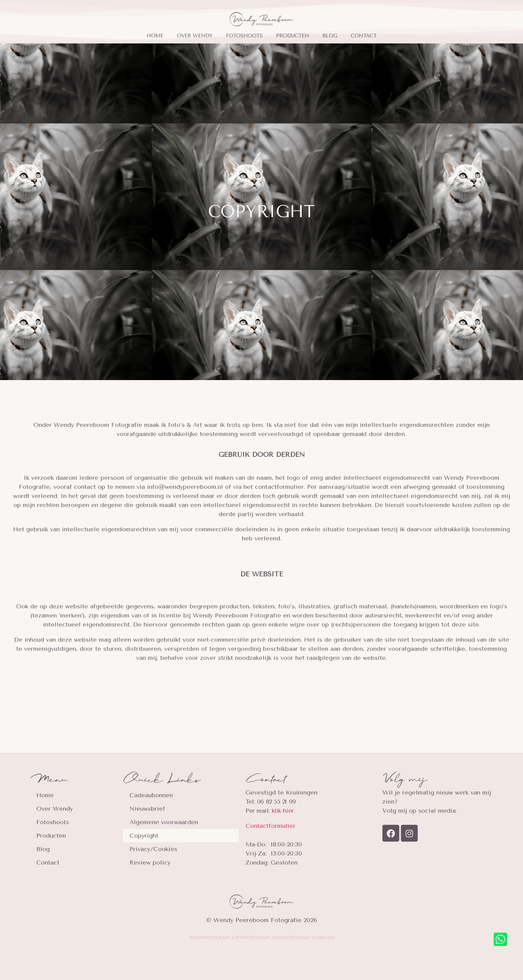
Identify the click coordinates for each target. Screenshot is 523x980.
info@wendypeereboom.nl (185, 487)
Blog (330, 36)
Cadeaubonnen (151, 795)
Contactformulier (271, 826)
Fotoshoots (244, 36)
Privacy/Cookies (153, 849)
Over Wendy (195, 36)
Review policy (150, 863)
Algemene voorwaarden (164, 822)
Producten (293, 36)
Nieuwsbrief (147, 809)
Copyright (144, 836)
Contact (364, 36)
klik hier (283, 811)
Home (155, 36)
